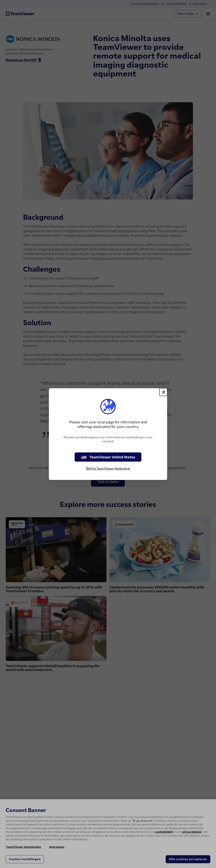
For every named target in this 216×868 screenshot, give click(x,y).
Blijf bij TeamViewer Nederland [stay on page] (108, 468)
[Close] (163, 392)
